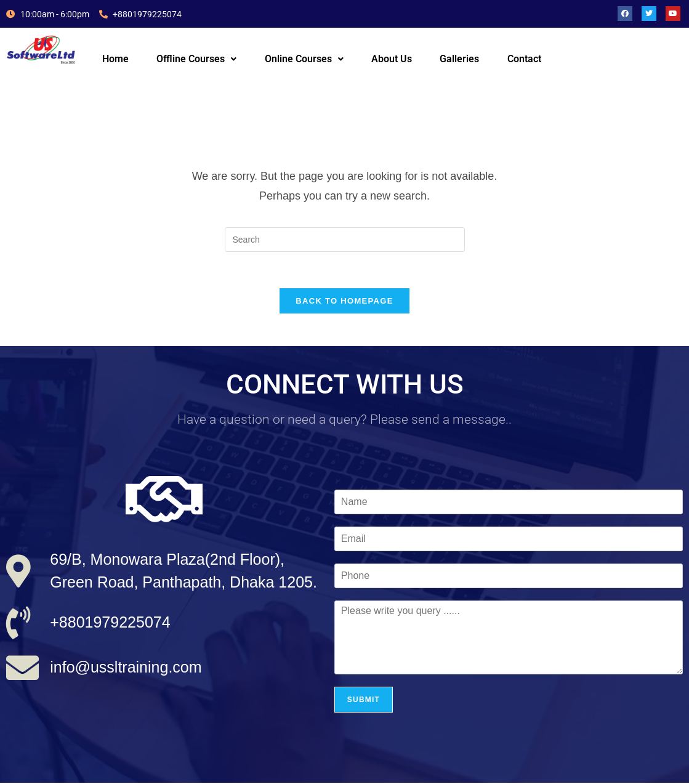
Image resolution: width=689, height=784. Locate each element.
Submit (364, 701)
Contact (524, 59)
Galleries (459, 59)
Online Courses (304, 59)
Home (115, 59)
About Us (392, 59)
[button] (197, 59)
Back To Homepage (344, 302)
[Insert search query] (345, 240)
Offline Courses (196, 59)
